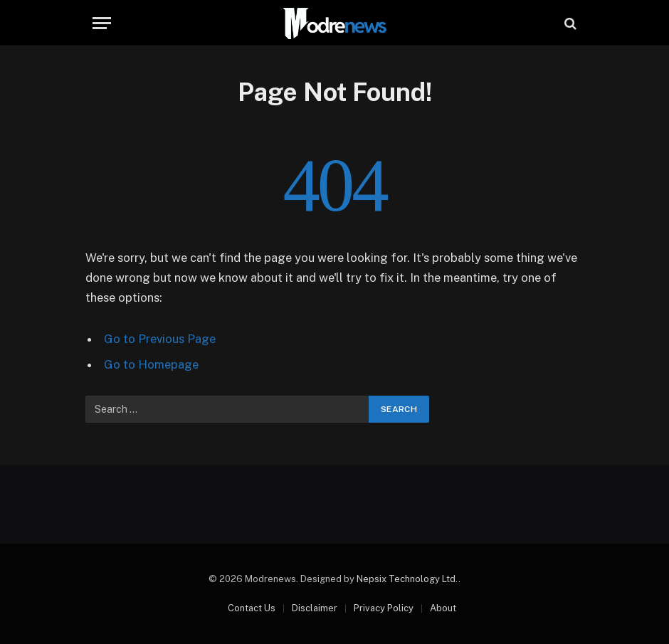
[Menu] (102, 23)
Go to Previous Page (160, 339)
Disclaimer (315, 608)
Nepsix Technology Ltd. (407, 579)
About (443, 608)
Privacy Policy (384, 608)
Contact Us (252, 608)
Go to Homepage (151, 364)
